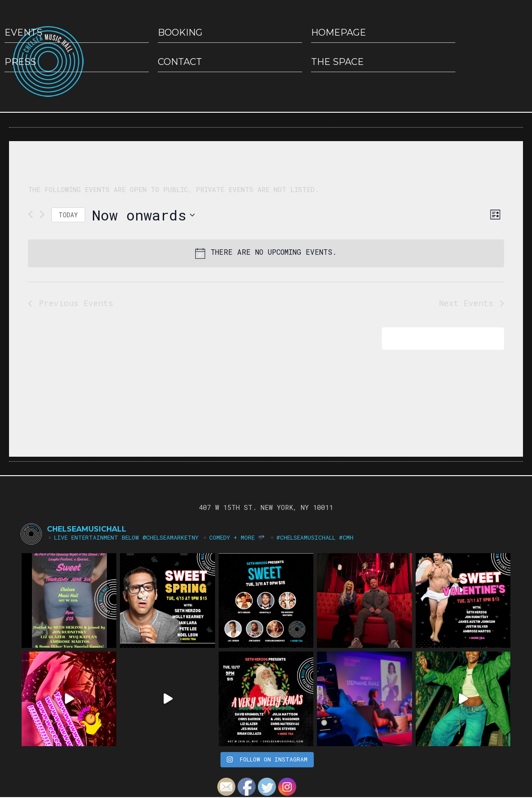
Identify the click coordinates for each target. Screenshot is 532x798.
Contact (180, 62)
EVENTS (23, 32)
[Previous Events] (30, 214)
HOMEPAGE (339, 32)
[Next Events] (42, 214)
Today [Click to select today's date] (68, 215)
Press (20, 62)
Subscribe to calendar (437, 338)
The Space (337, 62)
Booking (180, 32)
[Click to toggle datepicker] (143, 215)
